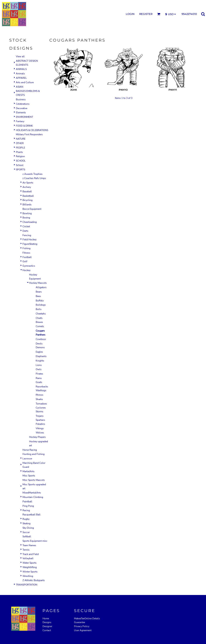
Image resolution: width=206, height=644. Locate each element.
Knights (40, 361)
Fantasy (20, 121)
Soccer (26, 532)
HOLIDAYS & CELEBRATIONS (32, 130)
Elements (21, 113)
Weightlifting (30, 567)
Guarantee (80, 622)
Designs (47, 622)
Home (46, 618)
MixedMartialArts (32, 493)
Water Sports (29, 563)
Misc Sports (29, 476)
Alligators (41, 287)
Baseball (27, 191)
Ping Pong (28, 506)
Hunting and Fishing (33, 454)
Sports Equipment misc (35, 541)
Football (27, 257)
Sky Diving (28, 528)
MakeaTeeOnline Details (87, 618)
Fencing (27, 235)
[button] (159, 14)
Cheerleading (30, 222)
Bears (39, 292)
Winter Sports (30, 572)
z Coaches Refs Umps (34, 178)
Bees (38, 296)
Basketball (28, 196)
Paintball (27, 502)
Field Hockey (29, 240)
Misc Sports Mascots (34, 480)
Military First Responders (29, 134)
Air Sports (28, 183)
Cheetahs (41, 314)
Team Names (29, 545)
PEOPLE (20, 148)
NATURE (21, 139)
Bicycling (27, 200)
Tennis (26, 550)
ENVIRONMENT (24, 117)
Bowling (27, 213)
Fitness (26, 253)
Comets (40, 326)
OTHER (20, 143)
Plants (19, 152)
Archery (27, 187)
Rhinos (40, 395)
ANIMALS (21, 69)
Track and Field (31, 554)
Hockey (26, 270)
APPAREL (21, 78)
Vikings (40, 428)
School (20, 165)
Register (146, 14)
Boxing (26, 218)
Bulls (39, 309)
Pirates (39, 374)
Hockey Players (37, 437)
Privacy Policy (82, 626)
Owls (39, 369)
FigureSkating (30, 244)
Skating (26, 523)
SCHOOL (21, 161)
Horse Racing (30, 450)
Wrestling (28, 576)
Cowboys (41, 339)
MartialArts (28, 471)
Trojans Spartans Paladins (40, 420)
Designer (47, 626)
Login (130, 14)
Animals (20, 74)
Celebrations (23, 104)
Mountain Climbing (33, 497)
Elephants (41, 356)
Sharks (39, 399)
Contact (47, 630)
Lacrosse (27, 459)
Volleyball (28, 558)
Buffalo (40, 301)
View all (20, 56)
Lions (39, 365)
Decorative (22, 108)
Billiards (27, 205)
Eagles (39, 352)
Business (21, 99)
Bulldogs (41, 305)
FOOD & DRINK (24, 126)
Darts (25, 231)
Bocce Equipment (32, 209)
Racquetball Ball (31, 515)
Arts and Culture (25, 82)
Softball (27, 536)
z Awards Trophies (32, 174)
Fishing (26, 248)
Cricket (26, 226)
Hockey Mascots (38, 283)
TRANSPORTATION (27, 585)
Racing (26, 510)
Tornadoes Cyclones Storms (41, 408)
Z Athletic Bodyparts (34, 580)
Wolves (40, 433)
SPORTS (20, 170)
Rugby (26, 519)
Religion (20, 156)
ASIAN (20, 87)
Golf (25, 261)
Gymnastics (29, 266)
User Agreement (83, 630)
